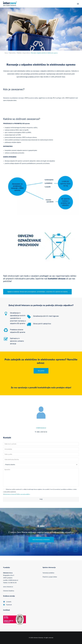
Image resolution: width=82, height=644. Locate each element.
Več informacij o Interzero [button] (41, 540)
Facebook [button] (9, 605)
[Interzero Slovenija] (10, 4)
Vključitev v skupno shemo (23, 53)
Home (6, 53)
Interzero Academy (9, 591)
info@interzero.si (41, 428)
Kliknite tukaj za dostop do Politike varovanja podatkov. (17, 494)
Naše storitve (12, 53)
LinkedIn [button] (9, 602)
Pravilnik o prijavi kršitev (50, 577)
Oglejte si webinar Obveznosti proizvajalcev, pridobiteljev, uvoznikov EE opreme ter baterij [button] (37, 292)
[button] (78, 4)
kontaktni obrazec (57, 279)
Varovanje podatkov (48, 573)
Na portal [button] (41, 371)
